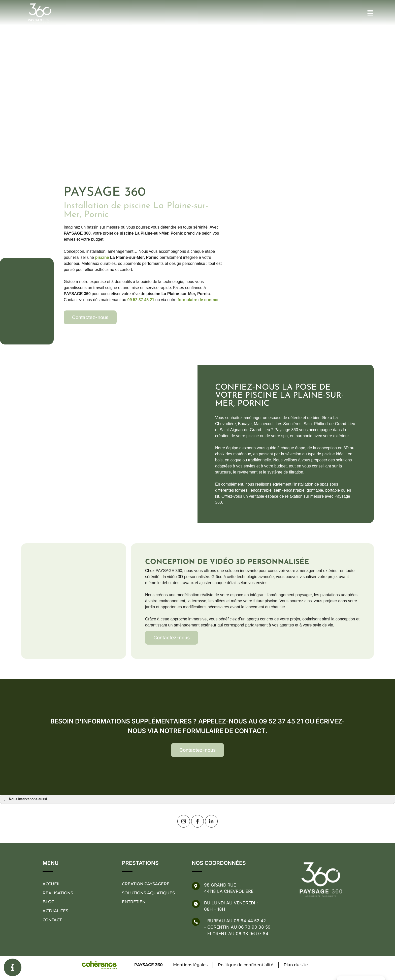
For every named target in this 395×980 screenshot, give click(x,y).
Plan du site (296, 965)
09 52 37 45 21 (141, 300)
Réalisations (58, 893)
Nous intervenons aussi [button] (25, 799)
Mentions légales (190, 965)
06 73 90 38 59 (254, 927)
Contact (52, 920)
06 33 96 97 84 (252, 934)
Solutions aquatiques (148, 893)
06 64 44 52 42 (250, 921)
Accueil (52, 884)
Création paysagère (146, 884)
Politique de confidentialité (246, 965)
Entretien (134, 902)
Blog (48, 902)
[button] (90, 317)
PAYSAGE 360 (148, 965)
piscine (102, 257)
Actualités (55, 911)
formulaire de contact (198, 300)
